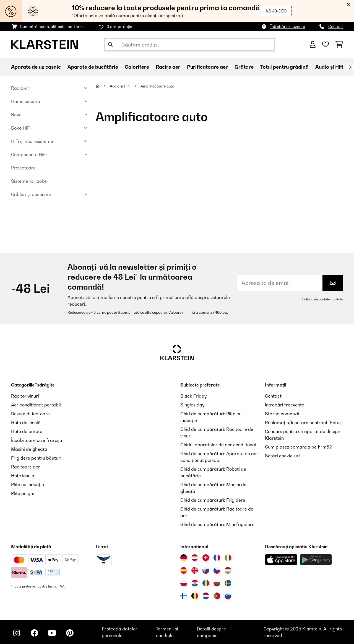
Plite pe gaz (23, 493)
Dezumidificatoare (30, 414)
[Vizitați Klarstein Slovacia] (206, 570)
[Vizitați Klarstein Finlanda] (184, 596)
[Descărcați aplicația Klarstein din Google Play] (316, 560)
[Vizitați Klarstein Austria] (195, 558)
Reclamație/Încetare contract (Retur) (304, 423)
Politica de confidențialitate (323, 299)
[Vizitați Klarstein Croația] (195, 583)
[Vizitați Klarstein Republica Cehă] (217, 570)
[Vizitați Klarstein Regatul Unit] (195, 570)
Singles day (192, 405)
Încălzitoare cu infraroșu (37, 440)
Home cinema (26, 101)
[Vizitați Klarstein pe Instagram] (17, 633)
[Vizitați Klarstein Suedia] (228, 583)
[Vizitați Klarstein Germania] (184, 558)
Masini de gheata (29, 449)
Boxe (16, 115)
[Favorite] (326, 45)
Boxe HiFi (21, 128)
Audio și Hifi (120, 86)
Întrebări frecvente (288, 26)
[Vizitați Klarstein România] (206, 583)
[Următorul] (350, 67)
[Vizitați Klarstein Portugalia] (217, 596)
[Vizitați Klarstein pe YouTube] (52, 633)
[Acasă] (103, 86)
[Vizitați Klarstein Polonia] (184, 583)
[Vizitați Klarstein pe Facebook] (34, 633)
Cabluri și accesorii (31, 194)
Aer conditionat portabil (36, 405)
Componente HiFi (29, 154)
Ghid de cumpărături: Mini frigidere (217, 524)
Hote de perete (27, 431)
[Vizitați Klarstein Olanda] (206, 596)
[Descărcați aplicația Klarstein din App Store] (281, 560)
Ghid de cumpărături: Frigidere (213, 500)
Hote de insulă (26, 423)
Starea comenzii (282, 414)
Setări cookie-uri (282, 456)
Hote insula (23, 476)
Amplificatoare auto (158, 86)
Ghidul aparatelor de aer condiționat (218, 445)
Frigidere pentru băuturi (36, 458)
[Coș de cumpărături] (339, 45)
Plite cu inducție (28, 485)
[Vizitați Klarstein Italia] (228, 558)
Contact (336, 26)
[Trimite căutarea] (110, 45)
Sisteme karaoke (29, 181)
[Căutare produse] (189, 45)
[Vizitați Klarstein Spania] (184, 570)
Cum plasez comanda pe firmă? (298, 447)
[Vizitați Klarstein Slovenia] (228, 596)
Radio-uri (21, 88)
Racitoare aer (26, 467)
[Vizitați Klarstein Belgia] (195, 596)
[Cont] (313, 45)
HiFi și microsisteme (32, 141)
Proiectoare (23, 168)
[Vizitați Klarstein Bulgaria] (217, 583)
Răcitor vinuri (25, 396)
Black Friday (193, 396)
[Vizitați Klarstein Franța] (217, 558)
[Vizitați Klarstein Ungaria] (228, 570)
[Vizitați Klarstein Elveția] (206, 558)
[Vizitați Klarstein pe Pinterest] (70, 633)
